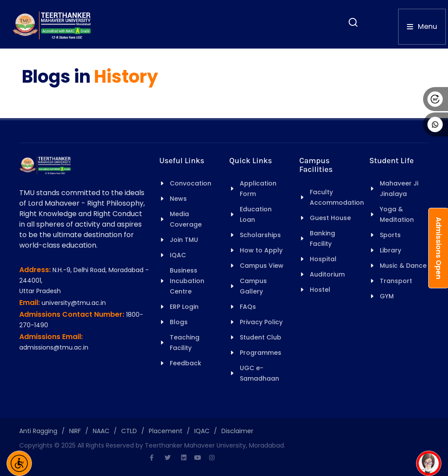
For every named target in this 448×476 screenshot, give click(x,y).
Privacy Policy (261, 322)
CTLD (129, 431)
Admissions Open (439, 248)
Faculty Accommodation (337, 197)
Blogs (179, 322)
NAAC (101, 431)
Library (390, 250)
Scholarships (260, 235)
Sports (390, 235)
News (178, 199)
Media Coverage (186, 219)
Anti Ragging (38, 431)
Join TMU (184, 240)
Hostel (320, 290)
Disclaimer (237, 431)
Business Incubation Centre (187, 281)
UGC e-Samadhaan (259, 373)
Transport (396, 281)
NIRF (75, 431)
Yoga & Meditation (397, 214)
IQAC (178, 255)
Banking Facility (322, 238)
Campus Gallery (253, 286)
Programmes (261, 353)
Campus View (262, 266)
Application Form (258, 189)
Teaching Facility (185, 343)
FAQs (248, 307)
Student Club (261, 337)
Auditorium (327, 274)
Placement (166, 431)
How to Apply (261, 250)
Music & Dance (403, 266)
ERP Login (184, 307)
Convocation (191, 183)
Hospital (323, 259)
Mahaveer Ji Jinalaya (399, 189)
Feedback (185, 363)
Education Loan (256, 214)
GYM (387, 296)
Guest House (330, 218)
